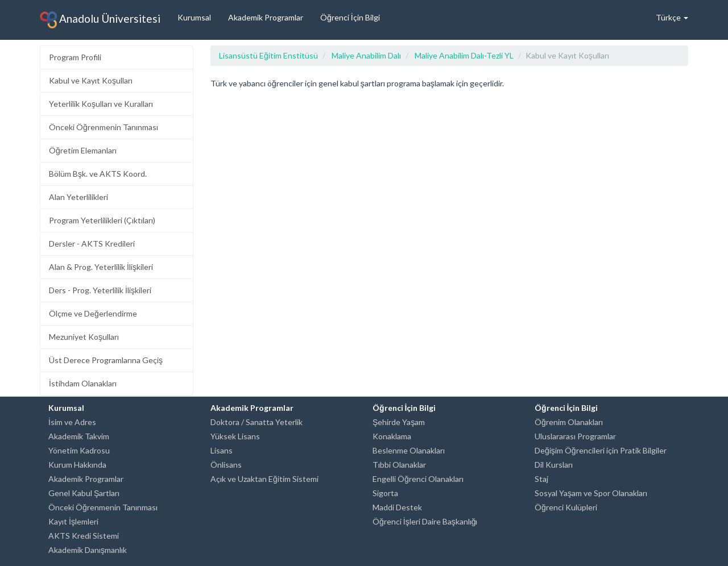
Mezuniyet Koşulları (84, 337)
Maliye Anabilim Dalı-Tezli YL (464, 55)
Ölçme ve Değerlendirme (93, 313)
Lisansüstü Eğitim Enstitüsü (268, 55)
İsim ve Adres (72, 422)
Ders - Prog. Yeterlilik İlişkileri (100, 290)
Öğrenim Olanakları (569, 422)
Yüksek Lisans (235, 436)
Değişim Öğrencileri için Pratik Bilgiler (601, 450)
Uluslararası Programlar (575, 436)
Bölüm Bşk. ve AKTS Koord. (98, 174)
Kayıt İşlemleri (73, 521)
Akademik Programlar (266, 17)
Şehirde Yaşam (399, 422)
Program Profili (75, 57)
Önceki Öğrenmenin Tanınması (104, 127)
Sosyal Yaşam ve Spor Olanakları (591, 493)
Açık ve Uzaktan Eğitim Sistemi (264, 479)
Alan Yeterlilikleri (78, 197)
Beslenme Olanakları (409, 450)
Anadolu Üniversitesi (100, 20)
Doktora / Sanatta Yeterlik (257, 422)
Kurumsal (194, 17)
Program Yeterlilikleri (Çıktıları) (102, 220)
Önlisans (226, 465)
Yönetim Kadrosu (79, 450)
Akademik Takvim (79, 436)
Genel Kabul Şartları (84, 493)
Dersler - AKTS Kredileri (92, 244)
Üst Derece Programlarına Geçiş (106, 360)
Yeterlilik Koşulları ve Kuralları (101, 104)
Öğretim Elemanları (83, 150)
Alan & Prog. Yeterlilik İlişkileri (101, 267)
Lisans (222, 450)
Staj (541, 479)
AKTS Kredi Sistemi (84, 536)
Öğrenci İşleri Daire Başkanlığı (425, 521)
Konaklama (392, 436)
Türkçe (672, 17)
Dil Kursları (554, 465)
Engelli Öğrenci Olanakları (418, 479)
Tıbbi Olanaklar (399, 465)
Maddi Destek (397, 507)
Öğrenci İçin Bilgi (350, 17)
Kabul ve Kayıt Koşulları (91, 80)
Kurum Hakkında (77, 465)
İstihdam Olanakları (83, 383)
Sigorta (385, 493)
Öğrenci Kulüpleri (566, 507)
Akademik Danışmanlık (88, 550)
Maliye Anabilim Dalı (366, 55)
